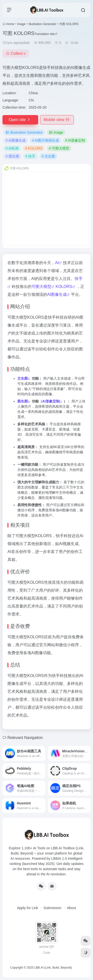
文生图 (23, 378)
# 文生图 (48, 156)
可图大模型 (41, 287)
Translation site (46, 34)
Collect (16, 53)
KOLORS (64, 287)
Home (10, 24)
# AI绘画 (12, 148)
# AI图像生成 (16, 140)
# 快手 (31, 156)
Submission (52, 908)
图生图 (23, 401)
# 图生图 (12, 156)
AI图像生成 (57, 294)
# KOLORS (34, 148)
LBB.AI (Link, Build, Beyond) (53, 968)
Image (21, 24)
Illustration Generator (42, 24)
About (72, 908)
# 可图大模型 (59, 148)
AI (57, 263)
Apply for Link (28, 908)
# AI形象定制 (75, 140)
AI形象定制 (51, 401)
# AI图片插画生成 (45, 140)
